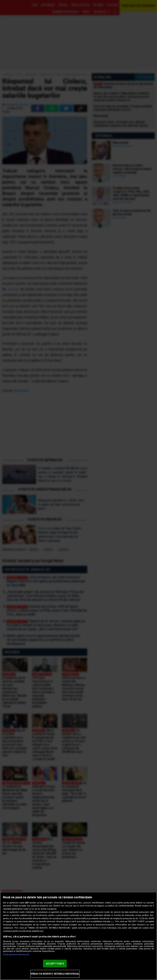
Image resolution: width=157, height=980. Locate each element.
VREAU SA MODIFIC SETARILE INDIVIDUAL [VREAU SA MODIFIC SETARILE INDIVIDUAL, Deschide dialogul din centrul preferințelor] (55, 974)
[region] (78, 936)
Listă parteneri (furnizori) (16, 955)
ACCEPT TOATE (55, 964)
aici (112, 922)
